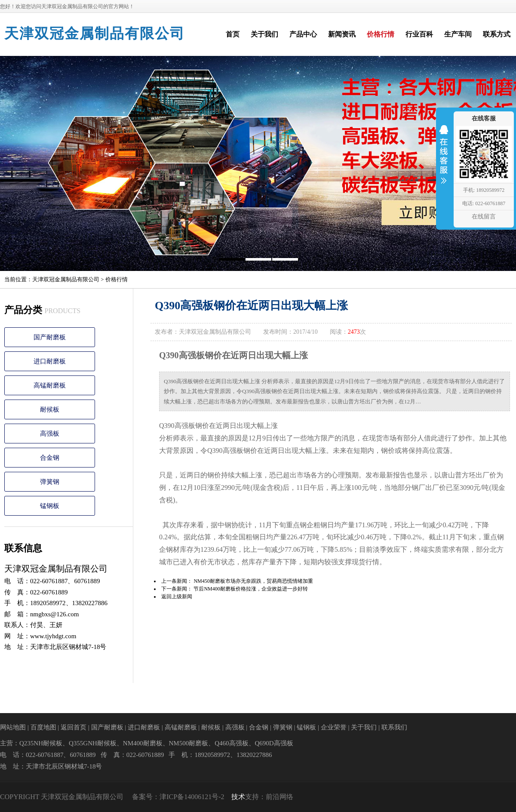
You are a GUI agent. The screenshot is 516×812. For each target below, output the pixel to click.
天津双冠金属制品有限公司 (95, 34)
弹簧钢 (50, 482)
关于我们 (364, 727)
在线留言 (484, 217)
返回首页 (74, 727)
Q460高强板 (231, 743)
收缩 (444, 160)
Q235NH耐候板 (41, 743)
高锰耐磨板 (50, 385)
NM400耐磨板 (143, 743)
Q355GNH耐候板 (93, 743)
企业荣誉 (334, 727)
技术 (238, 797)
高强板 (50, 434)
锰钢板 (50, 506)
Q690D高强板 (274, 743)
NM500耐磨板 (189, 743)
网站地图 (13, 727)
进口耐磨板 (50, 361)
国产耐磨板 (50, 337)
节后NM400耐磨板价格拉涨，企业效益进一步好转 (250, 589)
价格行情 (117, 279)
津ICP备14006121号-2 (192, 797)
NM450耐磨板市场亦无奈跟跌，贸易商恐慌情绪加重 (253, 581)
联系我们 (394, 727)
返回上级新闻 (177, 597)
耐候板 (50, 409)
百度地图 (43, 727)
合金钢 (50, 458)
